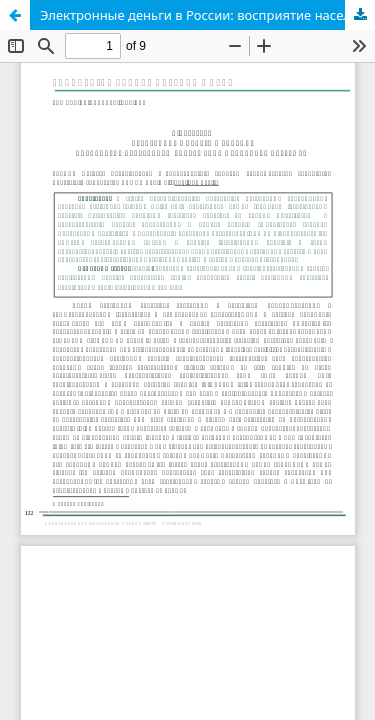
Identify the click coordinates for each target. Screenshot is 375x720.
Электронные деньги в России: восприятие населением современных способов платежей (207, 15)
